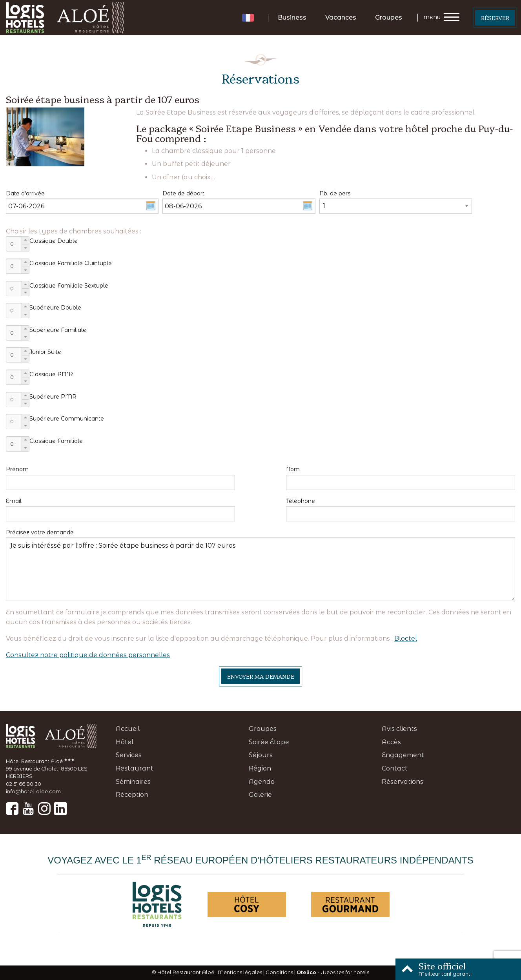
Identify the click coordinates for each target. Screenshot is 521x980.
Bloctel (406, 638)
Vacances (341, 17)
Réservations (403, 782)
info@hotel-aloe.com (33, 791)
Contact (395, 768)
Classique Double (54, 241)
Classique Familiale (56, 441)
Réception (132, 795)
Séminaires (133, 782)
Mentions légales (240, 972)
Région (260, 768)
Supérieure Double (55, 308)
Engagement (403, 755)
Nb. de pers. (335, 193)
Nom (293, 469)
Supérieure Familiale (58, 330)
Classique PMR (51, 374)
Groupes (389, 17)
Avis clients (399, 729)
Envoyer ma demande (261, 676)
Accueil (128, 729)
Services (129, 755)
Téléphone (301, 501)
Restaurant (135, 768)
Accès (391, 742)
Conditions (279, 972)
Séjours (261, 755)
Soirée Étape (269, 742)
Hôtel (125, 742)
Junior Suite (45, 352)
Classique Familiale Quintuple (71, 263)
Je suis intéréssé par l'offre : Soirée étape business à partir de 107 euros (260, 569)
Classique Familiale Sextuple (69, 286)
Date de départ (183, 193)
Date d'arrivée (25, 193)
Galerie (260, 795)
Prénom (17, 469)
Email (14, 501)
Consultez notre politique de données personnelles (88, 655)
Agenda (262, 782)
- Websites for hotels (333, 972)
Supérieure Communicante (67, 419)
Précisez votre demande (40, 532)
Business (292, 17)
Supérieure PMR (53, 397)
